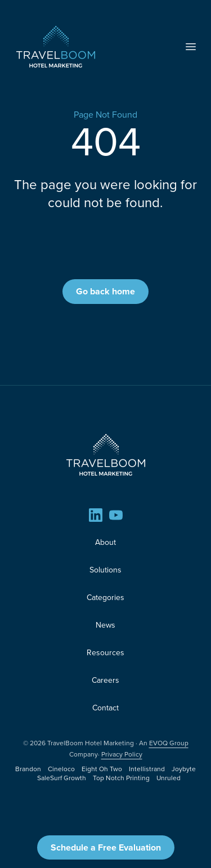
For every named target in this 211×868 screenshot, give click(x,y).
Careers (105, 680)
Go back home (105, 291)
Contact (105, 708)
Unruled (169, 778)
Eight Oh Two (102, 769)
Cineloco (61, 769)
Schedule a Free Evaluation (106, 847)
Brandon (28, 769)
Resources (105, 653)
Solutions (105, 570)
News (105, 625)
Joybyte (184, 769)
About (105, 542)
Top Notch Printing (121, 778)
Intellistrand (147, 769)
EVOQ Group (169, 743)
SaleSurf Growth (62, 778)
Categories (105, 598)
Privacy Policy (122, 754)
